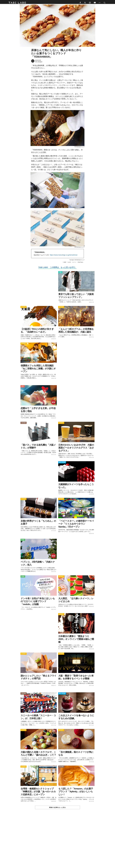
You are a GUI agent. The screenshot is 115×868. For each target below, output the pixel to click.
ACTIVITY (23, 308)
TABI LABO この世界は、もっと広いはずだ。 (57, 268)
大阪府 (65, 263)
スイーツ (74, 263)
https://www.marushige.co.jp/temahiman (64, 256)
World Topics (81, 263)
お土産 (69, 263)
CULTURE (24, 424)
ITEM (60, 273)
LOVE (23, 387)
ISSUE (23, 541)
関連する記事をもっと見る (57, 808)
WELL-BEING (62, 463)
